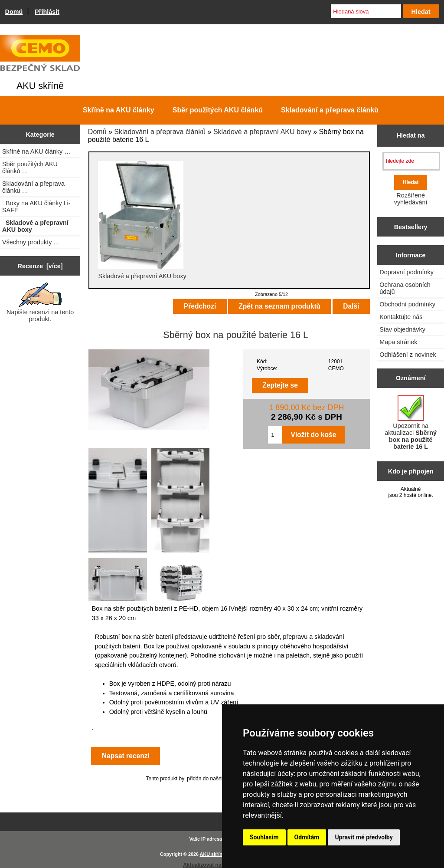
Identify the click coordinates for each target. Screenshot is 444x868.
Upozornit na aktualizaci (411, 422)
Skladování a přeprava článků (160, 132)
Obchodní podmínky (407, 304)
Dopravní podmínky (406, 272)
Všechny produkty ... (30, 242)
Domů (14, 12)
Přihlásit (47, 12)
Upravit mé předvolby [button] (364, 837)
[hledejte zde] (411, 161)
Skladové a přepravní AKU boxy (262, 132)
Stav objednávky (402, 329)
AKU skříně (212, 854)
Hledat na (411, 135)
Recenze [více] (40, 266)
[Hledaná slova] (366, 11)
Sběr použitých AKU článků (218, 110)
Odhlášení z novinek (408, 355)
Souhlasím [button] (264, 837)
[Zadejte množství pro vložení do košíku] (275, 435)
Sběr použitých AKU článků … (30, 168)
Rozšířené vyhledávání (411, 199)
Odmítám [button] (307, 837)
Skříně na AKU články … (36, 151)
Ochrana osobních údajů (405, 288)
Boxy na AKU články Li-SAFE (36, 207)
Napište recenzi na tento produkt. (40, 302)
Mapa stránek (398, 342)
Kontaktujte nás (401, 317)
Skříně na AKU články (119, 110)
